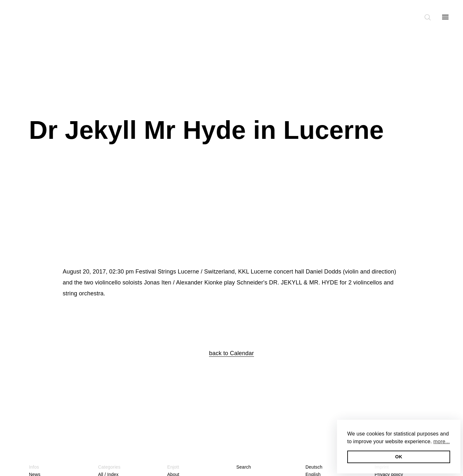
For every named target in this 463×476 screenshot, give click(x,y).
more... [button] (442, 441)
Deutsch (314, 467)
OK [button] (399, 457)
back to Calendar (231, 353)
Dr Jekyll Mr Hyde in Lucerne (206, 130)
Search (244, 467)
